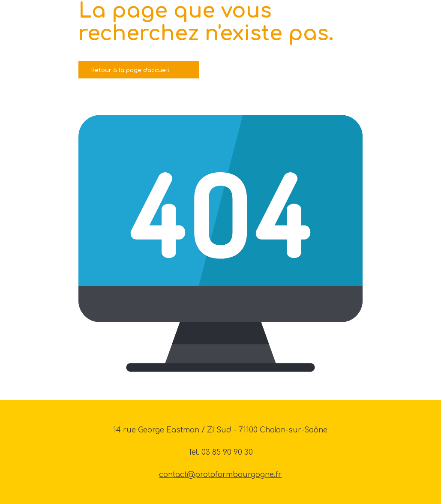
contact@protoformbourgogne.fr (220, 475)
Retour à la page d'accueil (130, 70)
